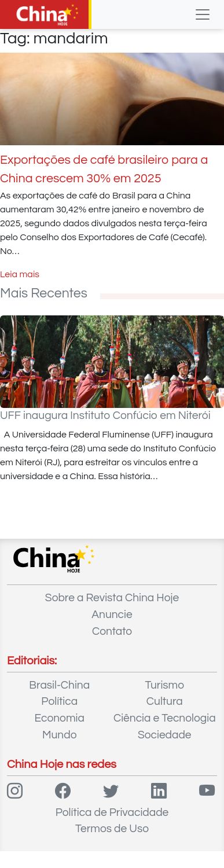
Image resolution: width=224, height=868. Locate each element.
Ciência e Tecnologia (165, 718)
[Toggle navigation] (203, 14)
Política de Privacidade (112, 812)
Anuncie (112, 615)
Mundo (59, 735)
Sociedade (165, 735)
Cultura (165, 701)
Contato (112, 631)
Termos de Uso (112, 829)
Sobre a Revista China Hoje (112, 598)
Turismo (164, 685)
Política (59, 701)
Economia (60, 718)
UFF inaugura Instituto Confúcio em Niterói (105, 415)
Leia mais (20, 274)
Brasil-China (59, 685)
